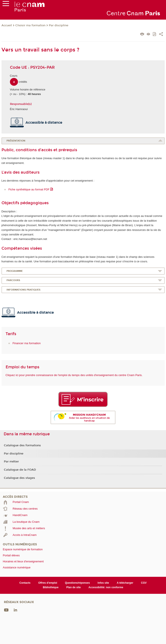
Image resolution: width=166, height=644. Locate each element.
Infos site (103, 583)
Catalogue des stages (19, 478)
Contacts (25, 583)
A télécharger (125, 583)
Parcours (13, 280)
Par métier (11, 462)
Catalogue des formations (22, 445)
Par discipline (59, 25)
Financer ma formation (27, 343)
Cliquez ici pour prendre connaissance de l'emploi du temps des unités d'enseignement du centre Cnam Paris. (74, 375)
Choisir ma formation (30, 25)
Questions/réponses (77, 583)
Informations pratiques (23, 290)
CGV (144, 583)
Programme (15, 271)
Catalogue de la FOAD (20, 470)
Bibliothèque (51, 587)
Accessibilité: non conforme (106, 587)
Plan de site (74, 587)
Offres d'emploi (48, 583)
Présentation (16, 141)
